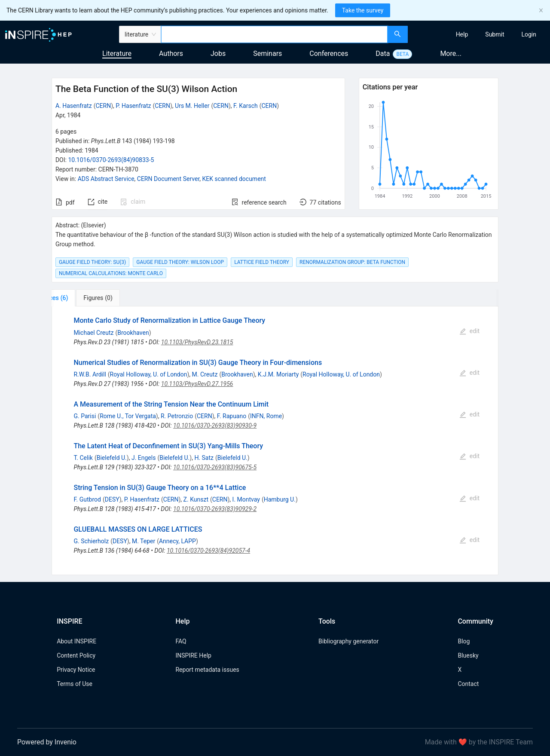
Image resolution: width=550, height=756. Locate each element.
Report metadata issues (207, 670)
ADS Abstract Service (106, 179)
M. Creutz (205, 374)
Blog (464, 641)
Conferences (329, 54)
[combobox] (274, 34)
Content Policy (76, 655)
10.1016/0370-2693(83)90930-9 (215, 425)
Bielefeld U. (112, 458)
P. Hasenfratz (133, 106)
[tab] (78, 298)
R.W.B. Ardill (90, 374)
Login (529, 34)
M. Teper (144, 541)
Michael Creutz (93, 333)
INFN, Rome (266, 416)
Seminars (267, 54)
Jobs (218, 54)
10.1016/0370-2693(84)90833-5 (111, 160)
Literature (117, 54)
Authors (171, 54)
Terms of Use (75, 684)
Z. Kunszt (196, 499)
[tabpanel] (275, 441)
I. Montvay (246, 499)
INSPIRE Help (193, 655)
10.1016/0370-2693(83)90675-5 (215, 467)
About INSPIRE (76, 641)
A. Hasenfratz (74, 106)
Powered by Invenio (47, 742)
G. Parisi (85, 416)
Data (383, 54)
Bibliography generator (348, 641)
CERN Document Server (168, 179)
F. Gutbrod (87, 499)
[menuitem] (462, 34)
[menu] (480, 34)
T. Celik (83, 458)
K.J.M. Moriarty (278, 374)
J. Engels (144, 458)
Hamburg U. (280, 499)
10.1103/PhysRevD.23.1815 (197, 342)
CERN (103, 106)
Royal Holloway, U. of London (149, 374)
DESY (112, 499)
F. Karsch (246, 106)
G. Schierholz (91, 541)
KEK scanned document (234, 179)
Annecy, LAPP (177, 541)
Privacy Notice (76, 670)
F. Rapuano (232, 416)
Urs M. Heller (192, 106)
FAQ (181, 641)
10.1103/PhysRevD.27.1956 (197, 384)
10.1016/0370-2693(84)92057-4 (208, 551)
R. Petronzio (177, 416)
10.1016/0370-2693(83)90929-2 (215, 509)
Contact (468, 684)
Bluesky (468, 655)
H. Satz (204, 458)
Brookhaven (133, 333)
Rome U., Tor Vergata (128, 416)
